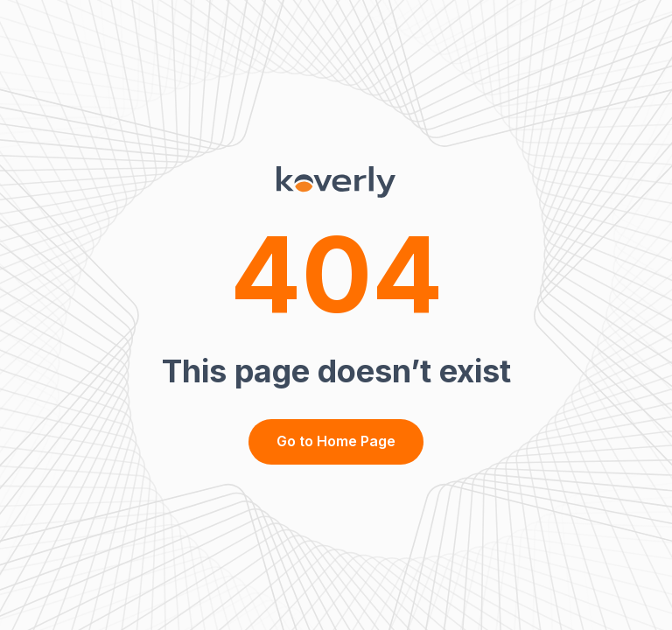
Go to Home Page (336, 441)
